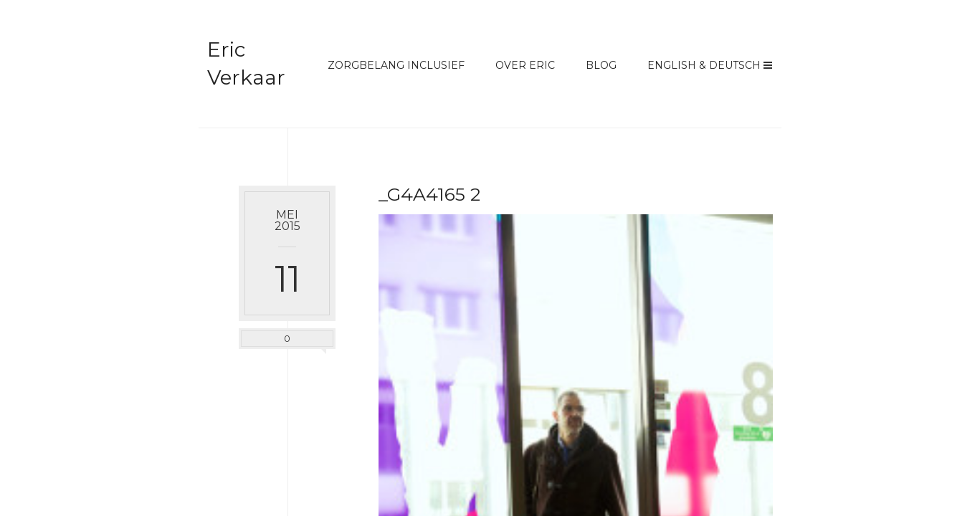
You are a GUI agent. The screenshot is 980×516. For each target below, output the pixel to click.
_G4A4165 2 (429, 194)
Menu (768, 65)
